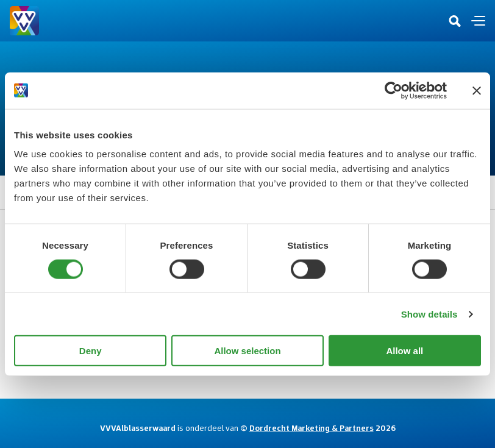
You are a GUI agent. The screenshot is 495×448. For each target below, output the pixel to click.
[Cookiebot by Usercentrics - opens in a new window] (394, 90)
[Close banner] (477, 90)
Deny (91, 351)
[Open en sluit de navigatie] (478, 21)
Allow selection (247, 351)
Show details (429, 314)
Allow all (404, 351)
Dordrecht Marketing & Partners (312, 428)
